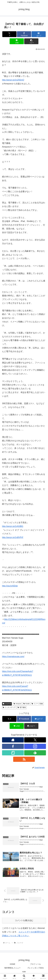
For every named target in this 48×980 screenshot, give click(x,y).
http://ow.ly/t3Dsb (10, 586)
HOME (13, 964)
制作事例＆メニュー (13, 968)
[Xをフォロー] (35, 740)
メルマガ (7, 704)
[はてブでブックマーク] (39, 34)
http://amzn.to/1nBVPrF (13, 537)
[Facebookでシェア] (24, 34)
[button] (31, 41)
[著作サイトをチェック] (13, 740)
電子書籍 (22, 707)
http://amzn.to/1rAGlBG (13, 526)
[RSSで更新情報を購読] (24, 759)
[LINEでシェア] (17, 41)
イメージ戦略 (37, 704)
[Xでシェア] (9, 34)
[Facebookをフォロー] (13, 746)
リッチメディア (9, 707)
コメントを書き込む (24, 920)
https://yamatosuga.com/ (13, 656)
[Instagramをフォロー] (35, 746)
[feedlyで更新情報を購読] (35, 753)
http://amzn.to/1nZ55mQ (13, 80)
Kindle (26, 704)
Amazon (17, 704)
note (24, 972)
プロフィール (35, 964)
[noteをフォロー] (13, 753)
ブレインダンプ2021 (36, 968)
